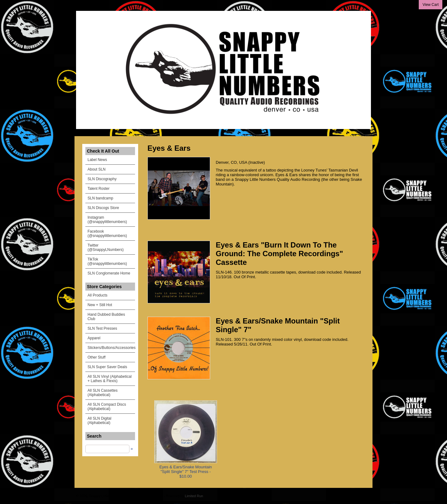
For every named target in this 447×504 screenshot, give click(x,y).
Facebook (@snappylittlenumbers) (107, 234)
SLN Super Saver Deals (107, 367)
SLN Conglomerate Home (109, 273)
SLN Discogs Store (103, 208)
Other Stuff (97, 357)
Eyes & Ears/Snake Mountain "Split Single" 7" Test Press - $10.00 (185, 472)
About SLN (97, 169)
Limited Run (194, 496)
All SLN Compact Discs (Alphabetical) (107, 407)
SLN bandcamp (100, 198)
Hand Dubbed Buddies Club (106, 317)
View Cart (431, 5)
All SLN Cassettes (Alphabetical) (103, 393)
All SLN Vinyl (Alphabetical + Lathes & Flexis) (110, 379)
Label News (97, 160)
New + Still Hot (100, 305)
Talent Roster (99, 189)
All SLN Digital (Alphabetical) (99, 421)
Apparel (94, 338)
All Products (97, 295)
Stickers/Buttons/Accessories (111, 348)
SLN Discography (102, 179)
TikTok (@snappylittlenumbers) (107, 261)
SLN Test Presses (102, 328)
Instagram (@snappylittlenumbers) (107, 220)
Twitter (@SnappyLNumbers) (106, 248)
